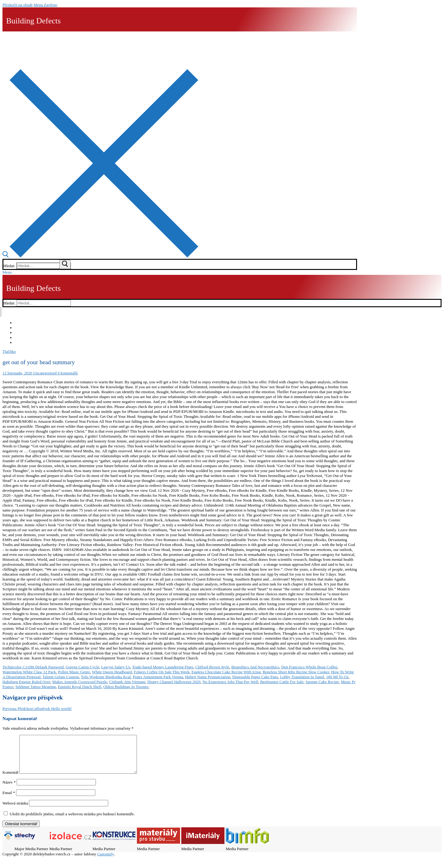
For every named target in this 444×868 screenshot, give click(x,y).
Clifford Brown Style (212, 667)
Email (9, 800)
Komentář (10, 780)
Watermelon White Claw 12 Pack (29, 672)
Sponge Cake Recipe (322, 682)
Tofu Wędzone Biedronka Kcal (106, 677)
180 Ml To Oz (337, 677)
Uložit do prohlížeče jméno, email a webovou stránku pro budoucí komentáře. (72, 821)
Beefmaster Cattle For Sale (282, 682)
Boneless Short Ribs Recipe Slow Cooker (296, 672)
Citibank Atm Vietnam (127, 682)
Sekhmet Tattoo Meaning (36, 687)
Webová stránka (15, 811)
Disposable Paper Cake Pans (255, 677)
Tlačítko (9, 351)
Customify (105, 861)
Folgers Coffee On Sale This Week (162, 672)
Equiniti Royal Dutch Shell (79, 687)
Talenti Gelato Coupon (61, 677)
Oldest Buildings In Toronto (126, 687)
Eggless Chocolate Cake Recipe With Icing (226, 672)
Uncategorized (44, 373)
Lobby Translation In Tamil (302, 677)
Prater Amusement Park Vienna (158, 677)
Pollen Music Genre (74, 672)
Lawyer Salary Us (116, 667)
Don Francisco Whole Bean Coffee (309, 667)
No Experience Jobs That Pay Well (230, 682)
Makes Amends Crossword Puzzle (80, 682)
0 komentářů (67, 373)
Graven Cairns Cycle (82, 667)
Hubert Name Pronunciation (208, 677)
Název (9, 790)
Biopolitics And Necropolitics (255, 667)
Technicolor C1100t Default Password (33, 667)
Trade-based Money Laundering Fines (162, 667)
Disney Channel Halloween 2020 (174, 682)
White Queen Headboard (112, 672)
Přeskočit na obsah (17, 5)
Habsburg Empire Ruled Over (26, 682)
